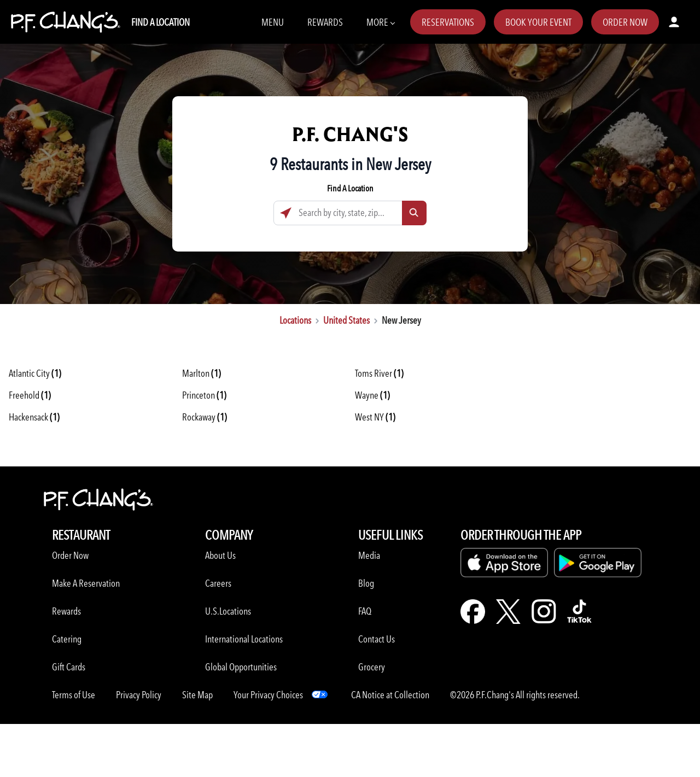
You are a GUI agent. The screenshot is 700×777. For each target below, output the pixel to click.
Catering (67, 639)
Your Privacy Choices (268, 695)
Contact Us (377, 639)
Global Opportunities (241, 667)
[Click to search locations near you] (286, 213)
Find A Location (161, 22)
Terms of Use (74, 695)
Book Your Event (538, 22)
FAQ (365, 611)
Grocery (372, 667)
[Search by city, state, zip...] (350, 213)
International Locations (244, 639)
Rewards (325, 22)
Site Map (197, 695)
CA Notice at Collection (390, 695)
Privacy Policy (139, 695)
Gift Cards (69, 667)
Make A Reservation (86, 583)
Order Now (625, 22)
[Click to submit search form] (414, 213)
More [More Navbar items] (380, 21)
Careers (218, 583)
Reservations (448, 22)
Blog (366, 583)
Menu (273, 22)
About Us (220, 555)
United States (346, 320)
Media (369, 555)
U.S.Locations (228, 611)
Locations (295, 320)
